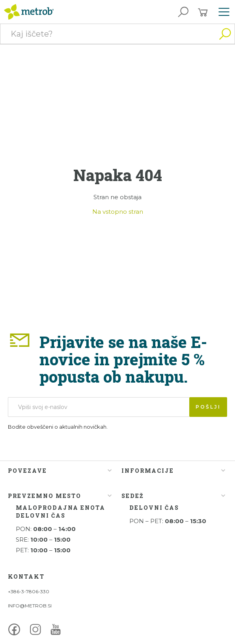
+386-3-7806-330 (29, 591)
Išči (225, 34)
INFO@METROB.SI (30, 606)
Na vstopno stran (118, 212)
